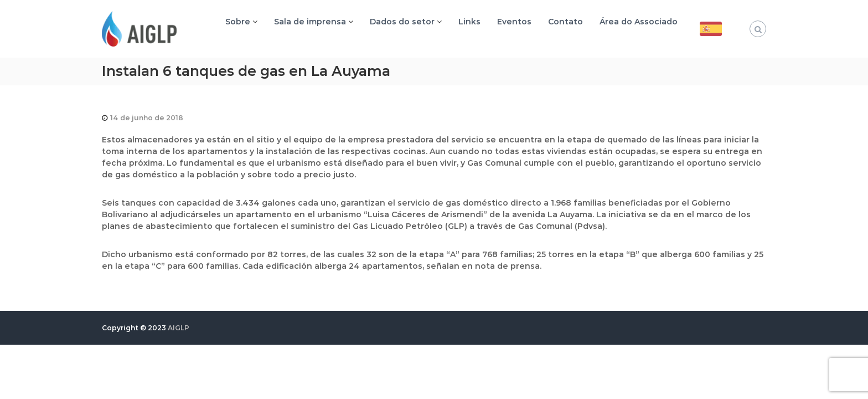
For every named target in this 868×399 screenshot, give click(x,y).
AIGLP (179, 328)
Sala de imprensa (310, 22)
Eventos (514, 22)
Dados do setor (402, 22)
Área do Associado (639, 22)
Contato (565, 22)
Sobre (238, 22)
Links (469, 22)
